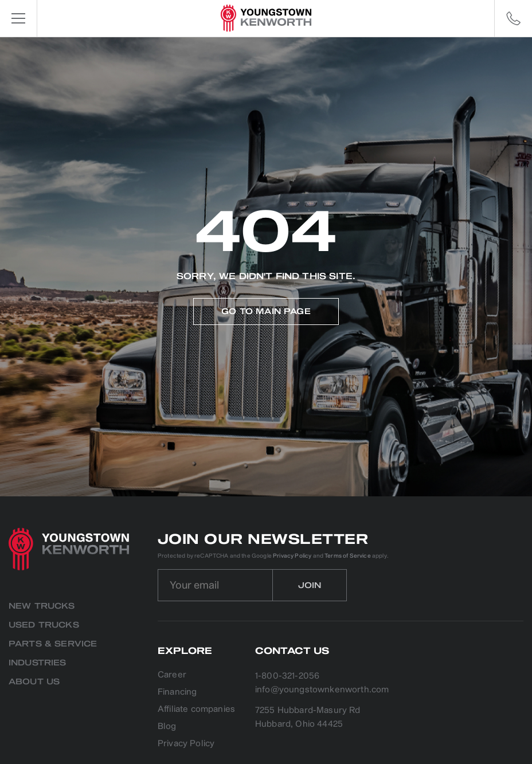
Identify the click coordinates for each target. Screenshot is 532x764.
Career (172, 675)
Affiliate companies (196, 710)
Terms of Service (348, 556)
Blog (167, 727)
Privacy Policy (292, 556)
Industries (38, 663)
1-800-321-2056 (287, 676)
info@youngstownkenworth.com (322, 690)
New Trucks (42, 606)
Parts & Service (53, 644)
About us (34, 682)
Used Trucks (44, 625)
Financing (177, 693)
